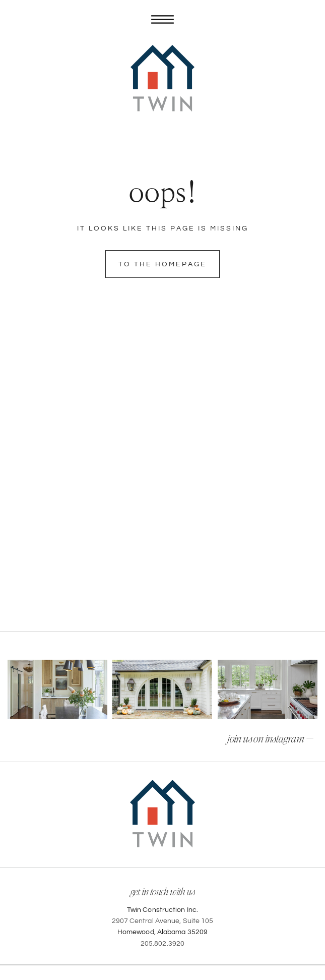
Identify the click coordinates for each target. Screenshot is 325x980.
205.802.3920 (162, 944)
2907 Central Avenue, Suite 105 (163, 921)
